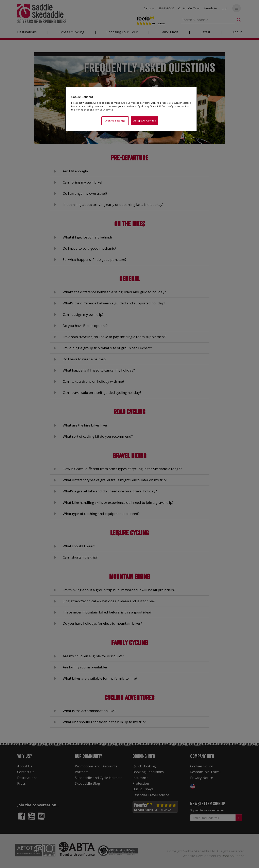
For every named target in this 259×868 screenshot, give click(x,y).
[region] (131, 109)
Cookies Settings (115, 121)
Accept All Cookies (145, 121)
